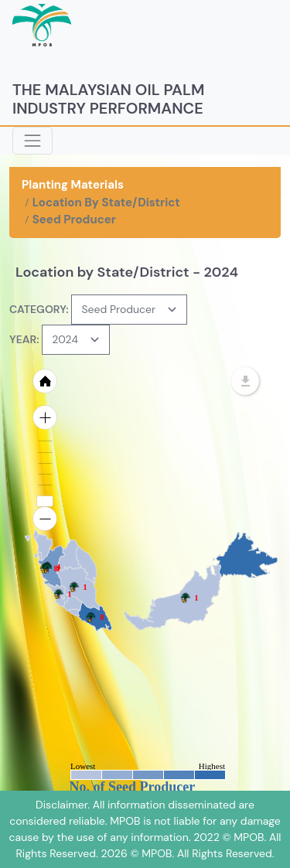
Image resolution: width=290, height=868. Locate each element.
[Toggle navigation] (32, 141)
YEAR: (24, 339)
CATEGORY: (39, 309)
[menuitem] (39, 548)
